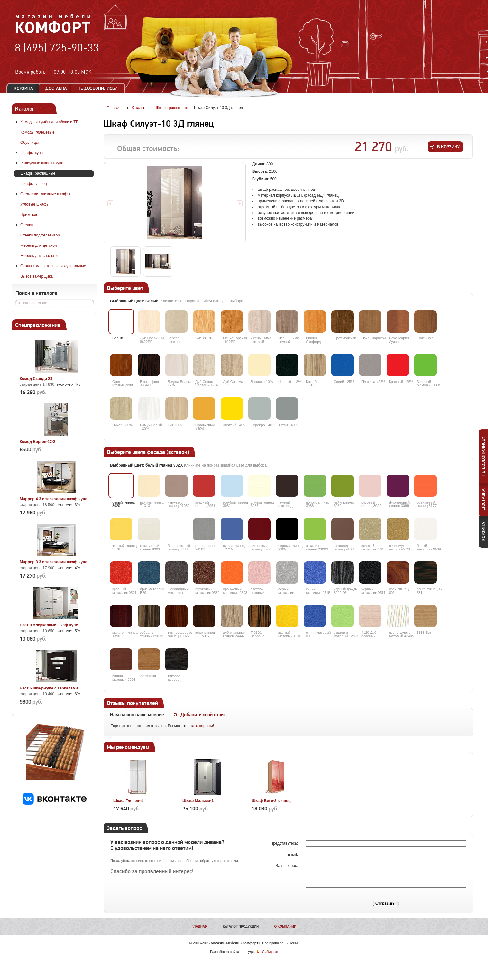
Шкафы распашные (38, 173)
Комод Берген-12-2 (37, 442)
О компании (285, 926)
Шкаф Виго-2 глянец (271, 801)
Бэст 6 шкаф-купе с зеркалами (49, 688)
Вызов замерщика (37, 276)
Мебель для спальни (39, 256)
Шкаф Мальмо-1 (198, 801)
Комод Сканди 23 (36, 379)
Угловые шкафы (35, 204)
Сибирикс (270, 952)
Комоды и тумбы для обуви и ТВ (49, 122)
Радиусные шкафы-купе (42, 163)
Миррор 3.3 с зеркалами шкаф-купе (53, 562)
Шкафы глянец (34, 184)
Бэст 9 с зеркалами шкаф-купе (49, 625)
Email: (293, 855)
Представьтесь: (285, 843)
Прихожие (29, 215)
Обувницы (29, 143)
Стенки (27, 225)
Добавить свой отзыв (204, 715)
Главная (200, 926)
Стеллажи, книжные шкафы (45, 194)
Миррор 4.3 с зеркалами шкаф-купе (53, 499)
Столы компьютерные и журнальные (53, 266)
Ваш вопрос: (287, 866)
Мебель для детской (39, 245)
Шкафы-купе (32, 153)
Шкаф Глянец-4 (128, 801)
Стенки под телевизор (40, 235)
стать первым (201, 726)
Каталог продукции (241, 926)
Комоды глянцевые (37, 132)
